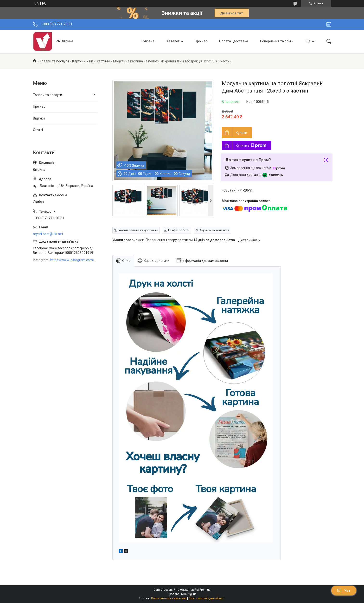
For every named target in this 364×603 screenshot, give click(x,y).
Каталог (173, 41)
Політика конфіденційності (207, 598)
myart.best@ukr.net (48, 234)
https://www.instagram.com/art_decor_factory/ (74, 260)
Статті (38, 130)
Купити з (251, 146)
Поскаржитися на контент (169, 598)
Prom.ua (205, 590)
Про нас (201, 41)
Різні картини (99, 61)
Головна (148, 41)
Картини (79, 61)
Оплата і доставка (234, 41)
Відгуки (39, 118)
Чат (344, 590)
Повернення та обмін (277, 41)
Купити (241, 133)
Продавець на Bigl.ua (182, 594)
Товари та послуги (54, 61)
